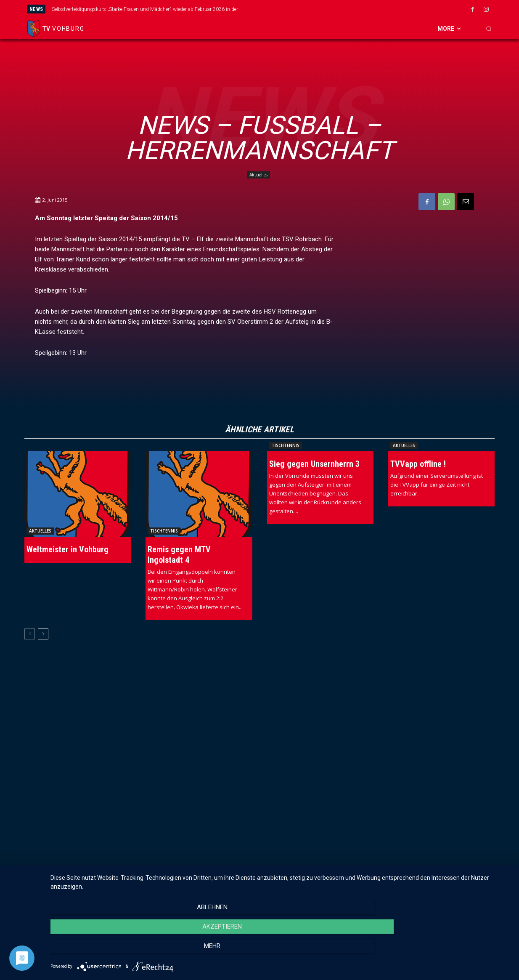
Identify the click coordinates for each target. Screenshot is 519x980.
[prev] (281, 9)
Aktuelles (258, 175)
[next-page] (43, 635)
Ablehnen (120, 951)
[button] (489, 29)
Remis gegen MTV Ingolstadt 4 (179, 555)
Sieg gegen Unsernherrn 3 (314, 465)
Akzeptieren (281, 951)
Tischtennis (164, 532)
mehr (441, 951)
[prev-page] (30, 635)
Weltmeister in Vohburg (68, 550)
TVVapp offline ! (418, 465)
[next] (295, 9)
